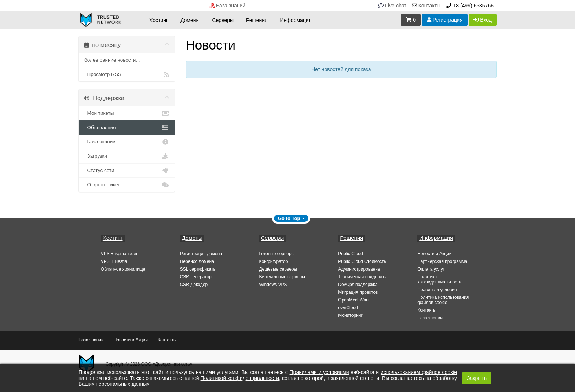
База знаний (127, 142)
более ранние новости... (112, 60)
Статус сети (127, 171)
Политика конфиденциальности (440, 279)
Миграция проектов (358, 292)
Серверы (223, 20)
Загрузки (127, 156)
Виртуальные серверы (282, 277)
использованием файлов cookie (419, 372)
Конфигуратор (273, 261)
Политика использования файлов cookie (443, 300)
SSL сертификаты (198, 269)
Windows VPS (273, 285)
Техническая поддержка (363, 277)
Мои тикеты (127, 113)
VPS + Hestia (114, 261)
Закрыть (477, 378)
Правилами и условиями (319, 372)
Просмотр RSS (127, 74)
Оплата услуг (431, 269)
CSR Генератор (196, 277)
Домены (190, 20)
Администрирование (359, 269)
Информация (296, 20)
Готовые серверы (277, 254)
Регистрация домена (201, 254)
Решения (257, 20)
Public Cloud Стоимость (362, 261)
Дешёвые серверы (278, 269)
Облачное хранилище (123, 269)
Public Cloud (350, 254)
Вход (483, 20)
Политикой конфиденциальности (240, 378)
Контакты (427, 310)
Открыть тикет (127, 185)
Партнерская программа (442, 261)
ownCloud (348, 308)
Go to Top (289, 218)
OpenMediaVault (354, 300)
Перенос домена (197, 261)
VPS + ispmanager (119, 254)
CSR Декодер (194, 285)
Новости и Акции (434, 254)
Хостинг (159, 20)
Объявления (127, 128)
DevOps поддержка (358, 285)
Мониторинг (350, 315)
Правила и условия (437, 290)
